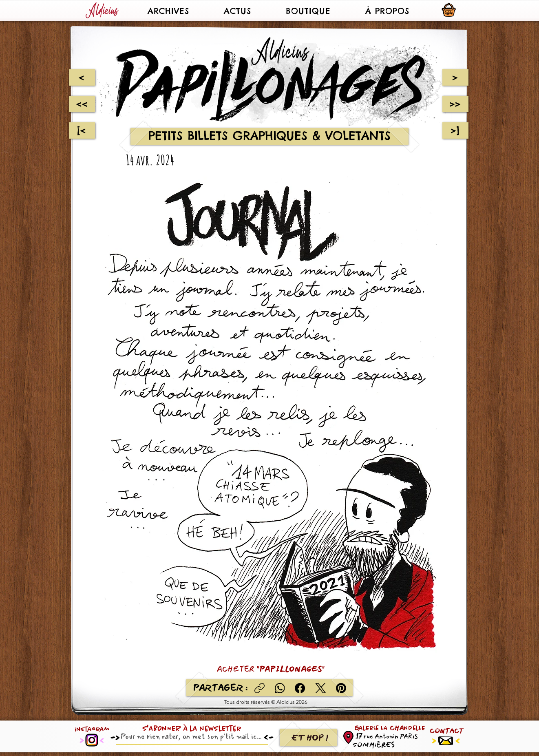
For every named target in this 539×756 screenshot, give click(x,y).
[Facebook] (300, 688)
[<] (82, 77)
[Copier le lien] (260, 688)
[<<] (82, 104)
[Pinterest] (341, 688)
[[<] (82, 130)
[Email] (190, 736)
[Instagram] (92, 740)
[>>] (455, 104)
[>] (455, 77)
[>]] (455, 130)
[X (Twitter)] (321, 688)
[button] (168, 11)
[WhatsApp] (280, 688)
